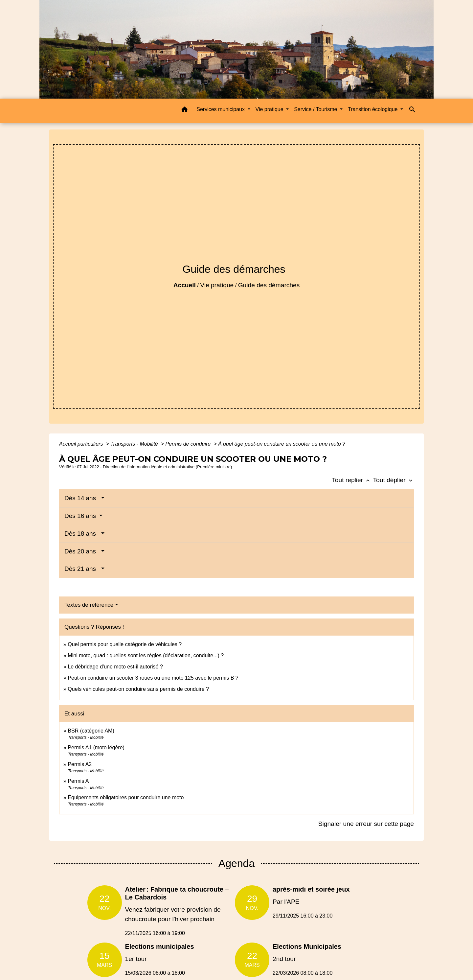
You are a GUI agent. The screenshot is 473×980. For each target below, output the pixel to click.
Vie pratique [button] (270, 109)
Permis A (78, 781)
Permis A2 (80, 764)
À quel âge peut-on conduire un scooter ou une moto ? (282, 444)
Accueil (185, 285)
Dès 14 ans (82, 498)
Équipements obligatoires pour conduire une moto (126, 797)
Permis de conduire (189, 444)
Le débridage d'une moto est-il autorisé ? (115, 667)
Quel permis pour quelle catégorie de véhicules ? (125, 644)
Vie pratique (217, 285)
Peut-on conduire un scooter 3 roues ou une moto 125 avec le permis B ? (153, 678)
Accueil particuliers (82, 444)
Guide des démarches (269, 285)
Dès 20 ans (82, 551)
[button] (185, 111)
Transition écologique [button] (373, 109)
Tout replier (352, 480)
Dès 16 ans (81, 516)
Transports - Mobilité (135, 444)
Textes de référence (89, 605)
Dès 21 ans (82, 569)
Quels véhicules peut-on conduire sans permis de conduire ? (138, 689)
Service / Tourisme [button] (316, 109)
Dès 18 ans (82, 534)
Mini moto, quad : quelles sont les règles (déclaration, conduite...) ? (146, 655)
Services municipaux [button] (221, 109)
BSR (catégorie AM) (91, 731)
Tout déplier (393, 480)
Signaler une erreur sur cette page (366, 824)
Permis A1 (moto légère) (96, 747)
